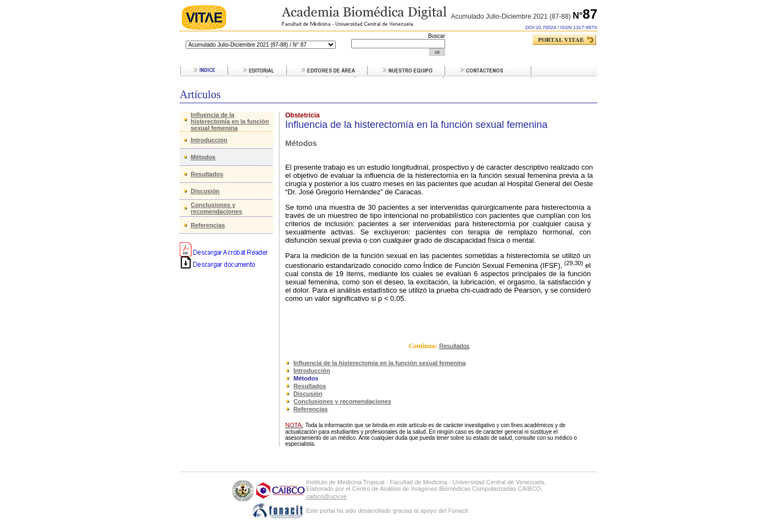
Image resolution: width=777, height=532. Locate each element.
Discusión (205, 191)
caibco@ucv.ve (326, 496)
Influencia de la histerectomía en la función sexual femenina (230, 121)
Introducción (209, 140)
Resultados (207, 174)
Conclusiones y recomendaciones (217, 208)
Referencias (208, 225)
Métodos (203, 157)
